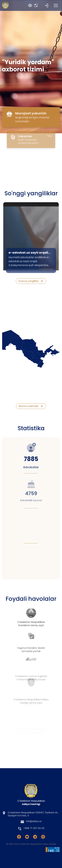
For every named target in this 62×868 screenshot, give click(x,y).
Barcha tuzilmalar (31, 406)
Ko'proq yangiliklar (31, 281)
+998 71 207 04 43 (31, 829)
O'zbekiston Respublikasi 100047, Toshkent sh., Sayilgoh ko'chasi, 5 (30, 814)
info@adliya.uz (31, 822)
